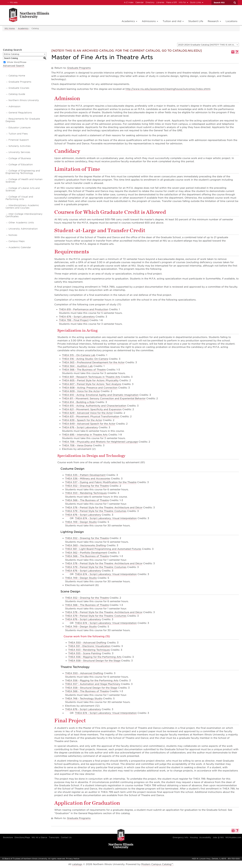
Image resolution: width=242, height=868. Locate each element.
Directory (150, 2)
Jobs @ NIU (218, 837)
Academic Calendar (20, 247)
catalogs (77, 864)
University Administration (23, 229)
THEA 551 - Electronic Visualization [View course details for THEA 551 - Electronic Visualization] (89, 646)
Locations (232, 21)
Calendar (140, 2)
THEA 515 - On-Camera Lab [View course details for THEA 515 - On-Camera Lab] (79, 355)
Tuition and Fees (18, 134)
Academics (23, 28)
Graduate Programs (20, 82)
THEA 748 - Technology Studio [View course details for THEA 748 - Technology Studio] (84, 699)
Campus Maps (17, 241)
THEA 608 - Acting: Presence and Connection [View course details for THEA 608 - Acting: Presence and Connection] (90, 388)
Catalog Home (17, 76)
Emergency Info (180, 837)
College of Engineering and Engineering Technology (23, 172)
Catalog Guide (17, 94)
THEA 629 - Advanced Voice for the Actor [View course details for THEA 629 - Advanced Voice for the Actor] (87, 413)
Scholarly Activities (19, 146)
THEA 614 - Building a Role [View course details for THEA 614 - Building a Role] (78, 402)
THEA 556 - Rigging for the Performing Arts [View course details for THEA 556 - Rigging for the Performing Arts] (95, 657)
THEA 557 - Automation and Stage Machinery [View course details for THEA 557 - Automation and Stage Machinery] (93, 684)
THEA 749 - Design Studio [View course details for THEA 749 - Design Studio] (81, 522)
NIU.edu (12, 2)
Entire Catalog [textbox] (11, 54)
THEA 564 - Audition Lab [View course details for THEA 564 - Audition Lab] (77, 366)
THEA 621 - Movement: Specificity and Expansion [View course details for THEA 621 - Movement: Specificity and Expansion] (92, 409)
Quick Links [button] (197, 2)
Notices (13, 235)
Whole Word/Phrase (17, 62)
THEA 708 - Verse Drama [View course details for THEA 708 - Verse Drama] (77, 445)
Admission (14, 106)
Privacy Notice (73, 859)
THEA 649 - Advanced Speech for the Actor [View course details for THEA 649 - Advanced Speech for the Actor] (89, 424)
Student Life (196, 21)
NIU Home (10, 28)
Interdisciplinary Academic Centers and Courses (22, 207)
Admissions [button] (150, 21)
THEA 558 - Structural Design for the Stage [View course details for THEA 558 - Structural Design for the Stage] (94, 661)
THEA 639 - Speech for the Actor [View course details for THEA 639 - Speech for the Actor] (82, 420)
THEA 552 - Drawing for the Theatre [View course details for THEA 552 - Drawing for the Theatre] (87, 486)
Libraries (160, 2)
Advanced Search (14, 66)
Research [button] (214, 21)
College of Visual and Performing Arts (19, 198)
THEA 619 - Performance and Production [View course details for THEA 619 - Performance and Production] (84, 309)
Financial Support (19, 140)
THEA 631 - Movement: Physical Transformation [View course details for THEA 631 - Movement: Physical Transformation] (91, 417)
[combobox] (208, 45)
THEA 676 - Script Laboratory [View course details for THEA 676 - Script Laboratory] (77, 317)
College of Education (21, 165)
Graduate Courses (19, 88)
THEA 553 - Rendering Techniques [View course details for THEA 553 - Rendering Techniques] (86, 493)
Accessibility (205, 837)
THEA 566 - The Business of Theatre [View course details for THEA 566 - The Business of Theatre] (84, 370)
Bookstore (8, 837)
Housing (194, 837)
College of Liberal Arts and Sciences (23, 189)
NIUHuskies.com (233, 837)
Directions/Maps (22, 837)
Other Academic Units (21, 223)
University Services (19, 152)
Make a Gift (171, 2)
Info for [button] (183, 2)
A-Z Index (129, 2)
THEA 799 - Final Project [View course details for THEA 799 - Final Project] (74, 320)
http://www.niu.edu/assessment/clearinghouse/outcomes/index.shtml (168, 89)
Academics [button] (129, 21)
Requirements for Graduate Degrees (23, 120)
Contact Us (66, 837)
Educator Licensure (20, 128)
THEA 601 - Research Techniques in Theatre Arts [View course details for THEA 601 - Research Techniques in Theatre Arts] (91, 377)
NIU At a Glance (39, 837)
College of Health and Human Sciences (24, 181)
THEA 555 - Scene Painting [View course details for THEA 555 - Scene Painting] (85, 653)
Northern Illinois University (24, 100)
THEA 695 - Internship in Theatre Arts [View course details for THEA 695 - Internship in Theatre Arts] (85, 435)
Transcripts (54, 837)
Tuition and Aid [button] (173, 21)
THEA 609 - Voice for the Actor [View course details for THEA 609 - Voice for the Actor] (81, 391)
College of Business (20, 158)
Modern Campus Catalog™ (157, 864)
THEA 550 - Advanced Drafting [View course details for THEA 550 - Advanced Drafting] (87, 643)
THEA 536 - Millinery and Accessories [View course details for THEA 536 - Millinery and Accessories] (88, 479)
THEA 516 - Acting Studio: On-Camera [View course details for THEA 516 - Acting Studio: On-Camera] (85, 359)
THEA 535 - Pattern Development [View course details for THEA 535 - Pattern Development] (85, 475)
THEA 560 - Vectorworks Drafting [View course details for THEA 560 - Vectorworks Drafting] (86, 545)
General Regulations (20, 113)
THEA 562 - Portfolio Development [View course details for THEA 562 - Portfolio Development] (86, 553)
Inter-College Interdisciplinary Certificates (24, 215)
